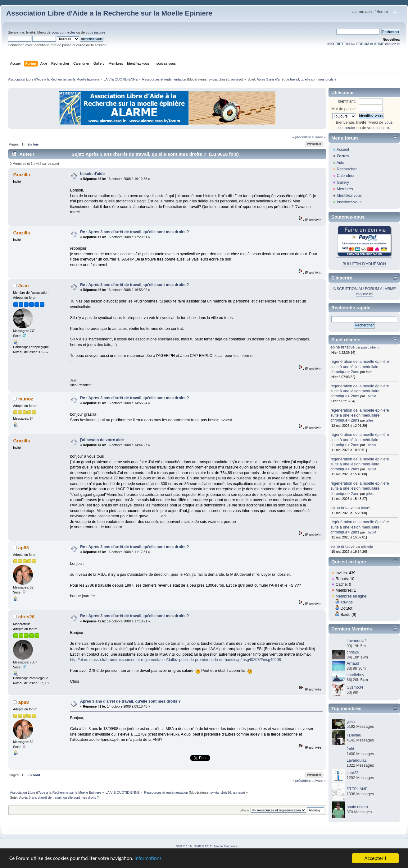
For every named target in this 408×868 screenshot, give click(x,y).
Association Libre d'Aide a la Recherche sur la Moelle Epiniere (109, 13)
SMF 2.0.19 (184, 846)
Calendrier (346, 176)
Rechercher (347, 169)
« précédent (301, 137)
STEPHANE (357, 789)
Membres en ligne (351, 596)
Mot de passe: (343, 109)
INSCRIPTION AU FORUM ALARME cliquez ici (364, 44)
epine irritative (342, 347)
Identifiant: (347, 101)
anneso (236, 79)
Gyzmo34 (355, 687)
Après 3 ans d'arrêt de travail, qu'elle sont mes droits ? (130, 701)
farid (369, 372)
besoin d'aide (92, 174)
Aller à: (245, 810)
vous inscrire (95, 32)
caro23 (352, 773)
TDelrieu (354, 735)
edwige (347, 602)
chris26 (224, 79)
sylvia (213, 79)
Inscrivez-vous (349, 202)
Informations (151, 859)
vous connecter (63, 32)
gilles (370, 420)
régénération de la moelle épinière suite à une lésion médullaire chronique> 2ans (360, 367)
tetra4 (366, 508)
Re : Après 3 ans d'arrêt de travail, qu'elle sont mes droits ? (135, 232)
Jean (24, 286)
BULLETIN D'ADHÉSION (364, 264)
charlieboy (355, 675)
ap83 (24, 548)
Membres (345, 189)
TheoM (371, 396)
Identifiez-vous (349, 196)
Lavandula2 (356, 641)
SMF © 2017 (203, 846)
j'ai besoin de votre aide (102, 440)
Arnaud (353, 663)
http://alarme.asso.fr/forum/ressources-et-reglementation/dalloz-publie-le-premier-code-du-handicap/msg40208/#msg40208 (176, 660)
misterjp (367, 547)
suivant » (319, 137)
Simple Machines (225, 846)
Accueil (343, 150)
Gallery (343, 182)
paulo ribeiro (370, 347)
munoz (26, 399)
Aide (340, 163)
